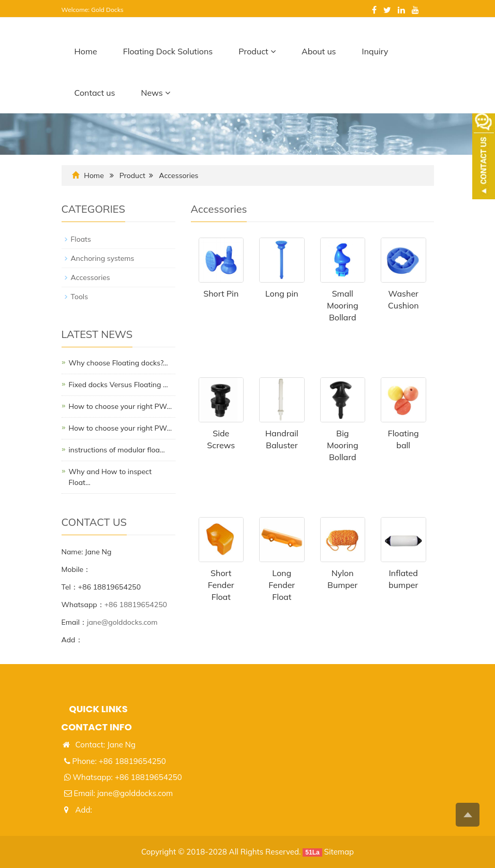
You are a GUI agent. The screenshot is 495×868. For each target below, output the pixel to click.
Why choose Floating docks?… (118, 363)
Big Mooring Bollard (343, 445)
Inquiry (375, 51)
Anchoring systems (103, 258)
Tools (80, 297)
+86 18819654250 (136, 605)
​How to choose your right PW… (121, 406)
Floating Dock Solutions (168, 51)
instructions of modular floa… (117, 450)
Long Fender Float (282, 585)
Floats (81, 239)
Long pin (282, 293)
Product (257, 51)
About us (319, 51)
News (155, 93)
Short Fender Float (221, 585)
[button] (273, 51)
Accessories (178, 175)
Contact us (95, 93)
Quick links (99, 709)
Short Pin (221, 293)
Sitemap (339, 852)
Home (86, 51)
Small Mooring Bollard (343, 305)
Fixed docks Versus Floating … (118, 385)
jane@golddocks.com (122, 622)
